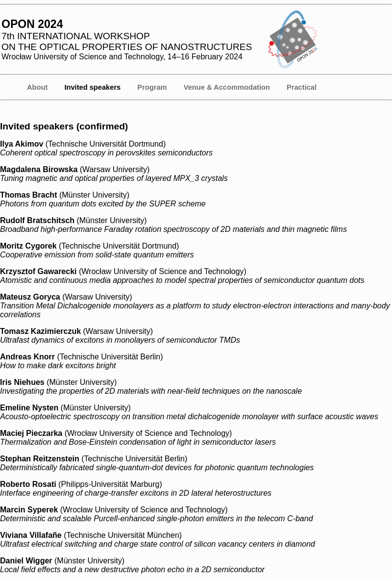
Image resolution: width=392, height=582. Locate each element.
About (37, 87)
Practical (302, 87)
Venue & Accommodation (227, 87)
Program (152, 87)
